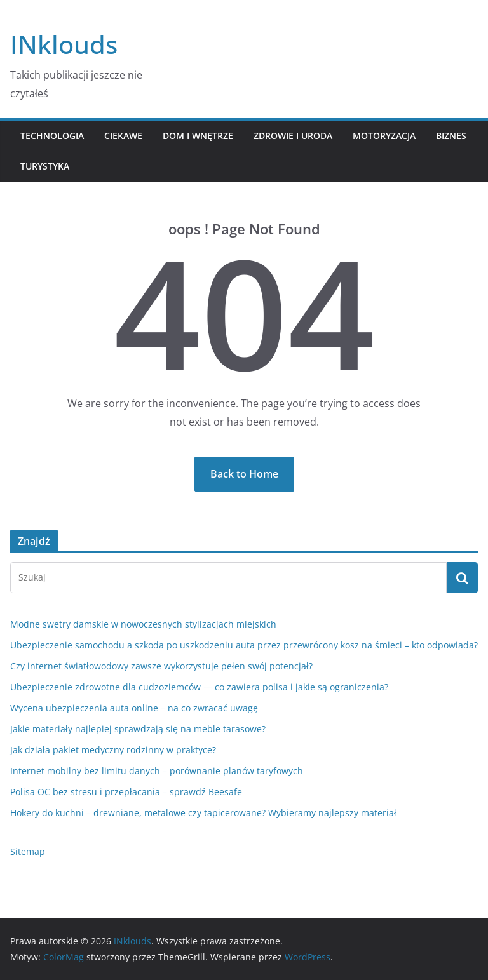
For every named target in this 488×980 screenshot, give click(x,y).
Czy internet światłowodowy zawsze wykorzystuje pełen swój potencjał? (161, 666)
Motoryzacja (384, 136)
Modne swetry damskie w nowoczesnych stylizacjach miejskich (143, 624)
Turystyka (45, 166)
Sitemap (28, 851)
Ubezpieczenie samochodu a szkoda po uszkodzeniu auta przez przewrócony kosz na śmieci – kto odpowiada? (244, 645)
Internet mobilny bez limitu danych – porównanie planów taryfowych (157, 771)
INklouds (64, 44)
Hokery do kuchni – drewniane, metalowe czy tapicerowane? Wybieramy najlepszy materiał (203, 813)
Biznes (451, 136)
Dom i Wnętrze (198, 136)
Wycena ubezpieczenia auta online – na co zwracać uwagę (134, 708)
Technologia (52, 136)
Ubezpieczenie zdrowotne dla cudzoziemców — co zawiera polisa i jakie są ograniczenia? (199, 687)
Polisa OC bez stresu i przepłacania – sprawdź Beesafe (126, 792)
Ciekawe (123, 136)
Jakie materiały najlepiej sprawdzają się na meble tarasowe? (138, 729)
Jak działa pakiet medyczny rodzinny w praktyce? (113, 750)
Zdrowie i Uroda (293, 136)
